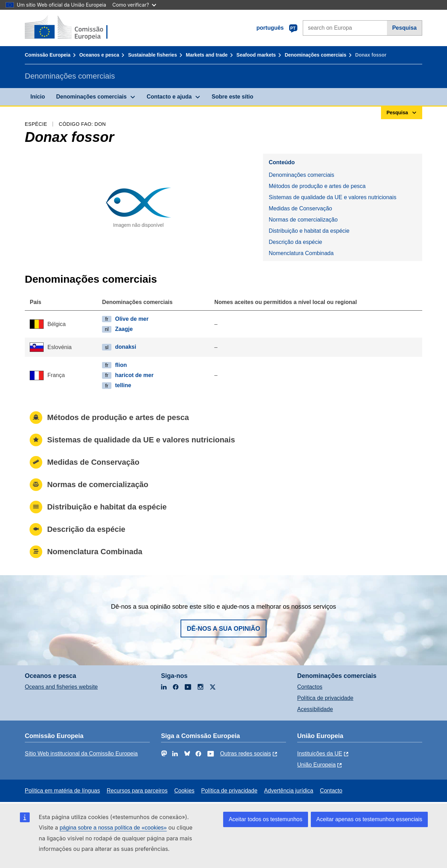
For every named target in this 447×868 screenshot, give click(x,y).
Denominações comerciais (316, 55)
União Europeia (316, 765)
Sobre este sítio (232, 97)
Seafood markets (256, 55)
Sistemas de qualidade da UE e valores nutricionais (332, 197)
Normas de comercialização (303, 220)
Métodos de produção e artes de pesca (317, 186)
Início (38, 97)
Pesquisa (404, 28)
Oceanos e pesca (99, 55)
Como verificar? (134, 5)
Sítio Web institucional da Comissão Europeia (81, 754)
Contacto (331, 791)
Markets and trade (207, 55)
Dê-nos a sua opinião (223, 629)
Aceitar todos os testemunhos (266, 819)
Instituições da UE (320, 754)
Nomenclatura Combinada (301, 253)
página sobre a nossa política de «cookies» (113, 828)
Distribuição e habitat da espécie (309, 231)
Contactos (310, 687)
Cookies (184, 791)
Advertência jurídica (289, 791)
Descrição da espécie (295, 242)
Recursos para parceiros (137, 791)
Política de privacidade (325, 698)
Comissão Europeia (48, 55)
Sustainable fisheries (153, 55)
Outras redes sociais (246, 754)
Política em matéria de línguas (62, 791)
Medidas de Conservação (300, 208)
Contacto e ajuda (169, 97)
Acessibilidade (315, 709)
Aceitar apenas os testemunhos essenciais (369, 819)
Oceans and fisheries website (61, 687)
